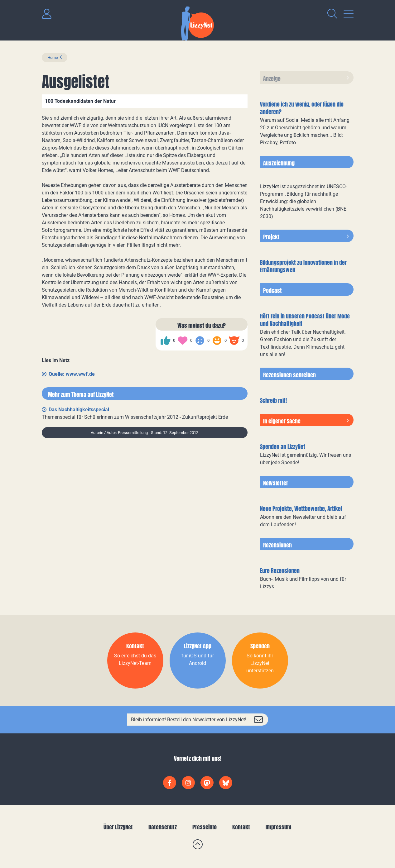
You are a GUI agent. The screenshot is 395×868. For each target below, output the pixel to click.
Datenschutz (163, 827)
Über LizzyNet (118, 827)
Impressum (279, 827)
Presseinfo (205, 827)
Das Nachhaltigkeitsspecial (79, 410)
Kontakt (241, 827)
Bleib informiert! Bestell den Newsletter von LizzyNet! (189, 720)
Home (53, 57)
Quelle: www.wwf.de (72, 374)
